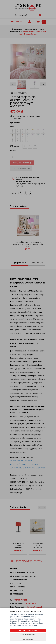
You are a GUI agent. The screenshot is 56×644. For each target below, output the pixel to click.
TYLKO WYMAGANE (28, 635)
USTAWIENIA (28, 639)
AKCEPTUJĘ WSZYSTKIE (28, 630)
